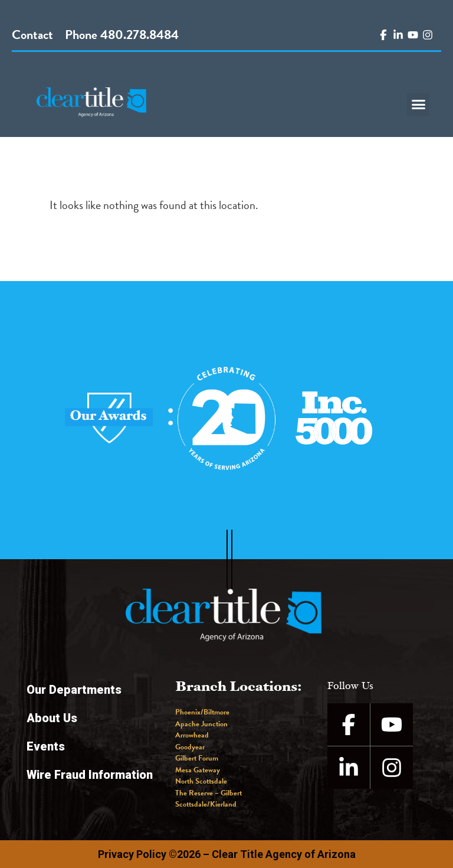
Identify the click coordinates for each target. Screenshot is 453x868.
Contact (32, 35)
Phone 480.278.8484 (122, 35)
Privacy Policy (132, 854)
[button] (418, 105)
